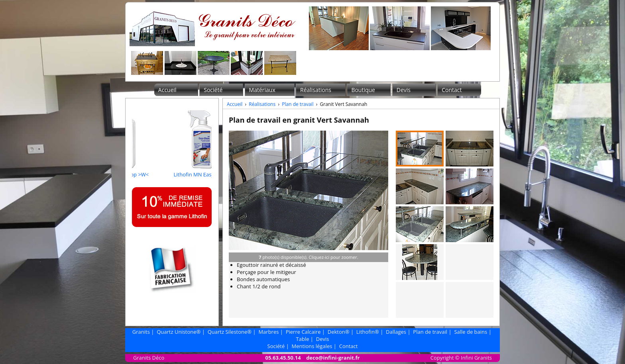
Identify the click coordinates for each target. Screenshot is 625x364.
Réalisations (316, 90)
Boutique (363, 90)
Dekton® (339, 332)
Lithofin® (368, 332)
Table (303, 339)
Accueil (167, 90)
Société (213, 90)
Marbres (268, 332)
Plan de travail (298, 104)
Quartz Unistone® (179, 332)
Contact (452, 90)
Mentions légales (312, 346)
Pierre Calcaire (303, 332)
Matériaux (262, 90)
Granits (141, 332)
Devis (404, 90)
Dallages (396, 332)
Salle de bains (471, 332)
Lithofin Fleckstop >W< (154, 171)
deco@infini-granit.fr (333, 358)
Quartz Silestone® (230, 332)
